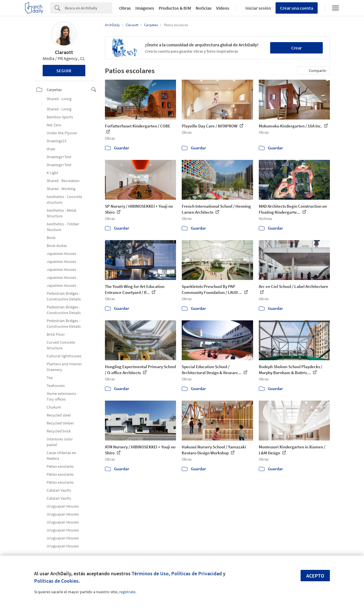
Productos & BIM (175, 8)
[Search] (89, 8)
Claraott (64, 52)
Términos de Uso (150, 573)
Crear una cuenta (297, 8)
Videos (223, 8)
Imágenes (145, 8)
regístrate (127, 592)
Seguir (64, 71)
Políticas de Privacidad (197, 573)
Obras (125, 8)
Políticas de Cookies (56, 581)
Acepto (315, 576)
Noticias (204, 8)
